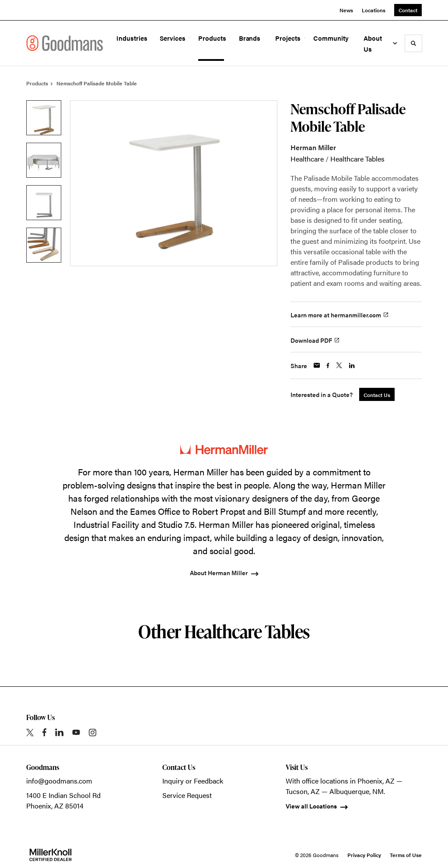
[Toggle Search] (413, 43)
